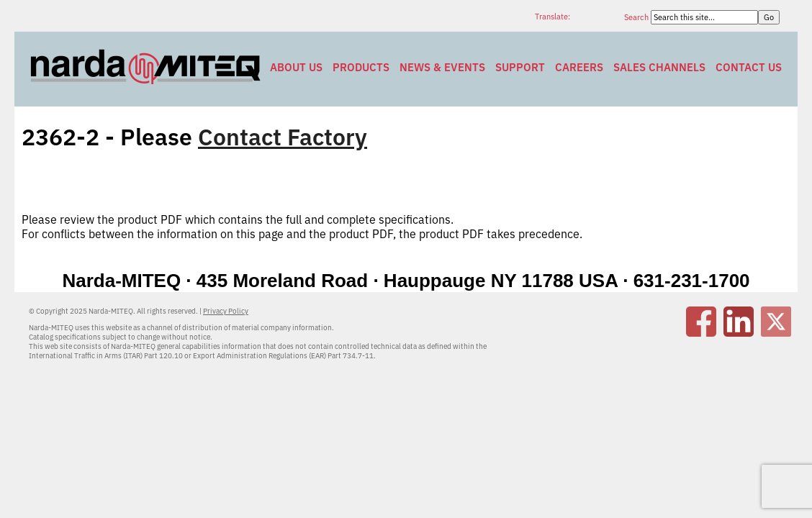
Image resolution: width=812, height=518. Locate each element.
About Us (296, 67)
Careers (579, 67)
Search (637, 17)
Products (361, 67)
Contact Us (749, 67)
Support (520, 67)
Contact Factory (283, 137)
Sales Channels (659, 67)
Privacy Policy (226, 311)
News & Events (442, 67)
